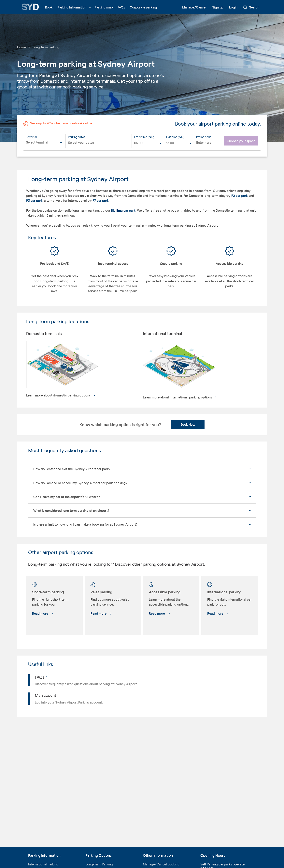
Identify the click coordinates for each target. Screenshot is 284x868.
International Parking (43, 864)
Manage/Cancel (194, 7)
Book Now (188, 424)
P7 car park (101, 201)
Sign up (218, 7)
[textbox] (45, 142)
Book (49, 7)
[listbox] (148, 144)
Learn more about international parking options (180, 397)
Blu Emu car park (123, 210)
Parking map (104, 7)
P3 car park (34, 201)
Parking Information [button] (74, 7)
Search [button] (251, 7)
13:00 (170, 143)
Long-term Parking (99, 864)
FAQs (121, 7)
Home (21, 47)
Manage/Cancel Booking (161, 864)
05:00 (138, 143)
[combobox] (45, 145)
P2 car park (240, 196)
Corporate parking (143, 7)
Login (233, 7)
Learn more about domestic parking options (61, 395)
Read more (43, 613)
